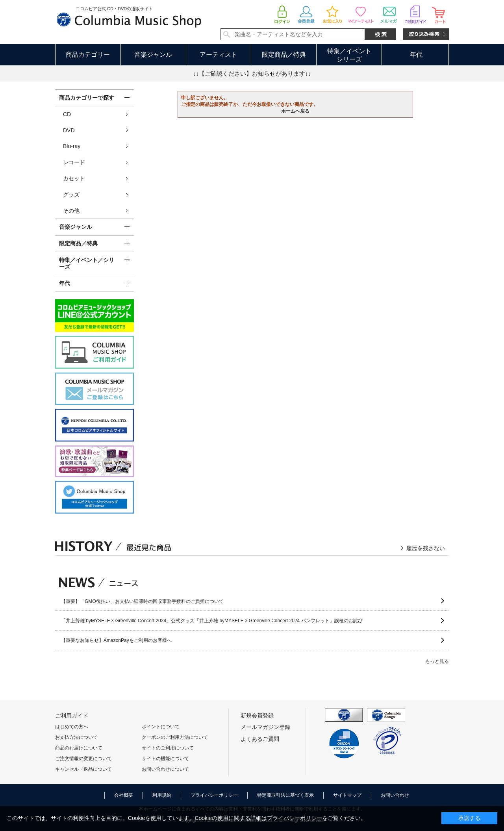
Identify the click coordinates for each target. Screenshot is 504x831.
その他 (71, 211)
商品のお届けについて (79, 748)
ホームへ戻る (295, 111)
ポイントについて (161, 727)
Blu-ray (72, 146)
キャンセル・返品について (83, 769)
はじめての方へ (72, 727)
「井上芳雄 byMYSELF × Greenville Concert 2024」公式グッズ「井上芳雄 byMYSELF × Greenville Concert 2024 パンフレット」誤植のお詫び (212, 621)
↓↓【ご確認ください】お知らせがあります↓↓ (252, 73)
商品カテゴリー (88, 55)
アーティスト (219, 55)
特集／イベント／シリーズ (87, 263)
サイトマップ (347, 795)
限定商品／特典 (284, 55)
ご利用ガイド (72, 716)
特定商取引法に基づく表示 (285, 795)
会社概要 (124, 795)
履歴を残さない (426, 548)
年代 (416, 55)
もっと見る (437, 661)
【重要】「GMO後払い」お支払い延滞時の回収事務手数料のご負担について (142, 601)
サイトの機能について (165, 759)
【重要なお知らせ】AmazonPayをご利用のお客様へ (116, 640)
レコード (74, 162)
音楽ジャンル (153, 55)
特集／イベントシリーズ (349, 55)
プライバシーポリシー (214, 795)
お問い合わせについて (165, 769)
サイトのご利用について (168, 748)
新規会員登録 (257, 716)
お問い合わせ (395, 795)
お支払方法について (76, 737)
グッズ (71, 195)
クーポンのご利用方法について (175, 737)
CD (67, 114)
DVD (69, 130)
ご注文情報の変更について (83, 759)
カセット (74, 178)
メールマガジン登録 (265, 727)
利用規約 (162, 795)
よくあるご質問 (260, 739)
